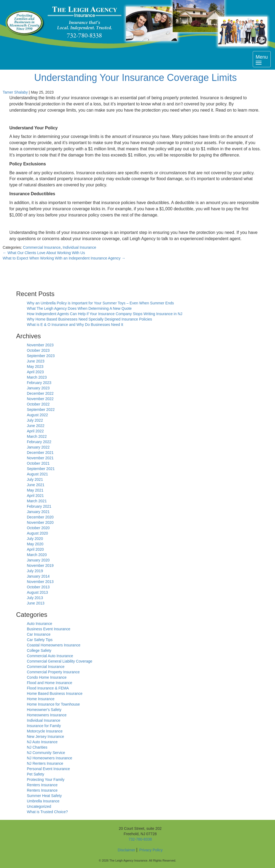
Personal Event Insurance (48, 769)
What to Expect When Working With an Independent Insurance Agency (64, 258)
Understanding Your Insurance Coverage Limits (135, 78)
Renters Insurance (42, 785)
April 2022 (35, 431)
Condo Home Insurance (47, 677)
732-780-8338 (140, 839)
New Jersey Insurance (46, 737)
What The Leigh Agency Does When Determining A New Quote (79, 308)
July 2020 (35, 539)
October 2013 (38, 587)
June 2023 (36, 361)
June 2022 (36, 426)
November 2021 (40, 458)
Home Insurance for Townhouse (53, 704)
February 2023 (39, 383)
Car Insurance (39, 634)
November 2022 (40, 399)
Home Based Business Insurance (55, 693)
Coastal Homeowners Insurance (54, 645)
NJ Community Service (46, 753)
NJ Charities (37, 747)
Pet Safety (36, 774)
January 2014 (38, 576)
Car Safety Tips (40, 640)
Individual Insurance (79, 247)
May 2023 (35, 367)
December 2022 (40, 393)
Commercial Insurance (42, 247)
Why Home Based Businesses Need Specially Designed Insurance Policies (89, 319)
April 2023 (35, 372)
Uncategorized (39, 806)
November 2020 (40, 522)
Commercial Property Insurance (53, 672)
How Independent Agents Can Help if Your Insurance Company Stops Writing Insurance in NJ (105, 314)
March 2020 (37, 555)
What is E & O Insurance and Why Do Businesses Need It (75, 325)
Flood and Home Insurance (50, 683)
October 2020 (38, 528)
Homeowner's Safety (44, 710)
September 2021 (41, 469)
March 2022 (37, 436)
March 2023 (37, 377)
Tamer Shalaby (15, 92)
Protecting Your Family (46, 780)
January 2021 (38, 512)
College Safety (39, 650)
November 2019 (40, 565)
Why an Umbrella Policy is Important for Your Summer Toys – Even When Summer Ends (100, 303)
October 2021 (38, 463)
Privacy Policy (151, 850)
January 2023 (38, 388)
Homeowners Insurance (47, 715)
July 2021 (35, 479)
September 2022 (41, 410)
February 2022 (39, 442)
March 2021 (37, 501)
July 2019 (35, 571)
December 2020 (40, 517)
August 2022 (37, 415)
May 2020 (35, 544)
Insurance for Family (44, 726)
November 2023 (40, 345)
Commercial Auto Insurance (50, 656)
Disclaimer (126, 850)
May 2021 (35, 490)
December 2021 (40, 453)
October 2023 (38, 350)
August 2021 (37, 474)
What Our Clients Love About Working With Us (44, 253)
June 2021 (36, 485)
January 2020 (38, 560)
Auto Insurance (39, 624)
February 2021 (39, 506)
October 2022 (38, 404)
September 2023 (41, 356)
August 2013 (37, 592)
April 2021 (35, 496)
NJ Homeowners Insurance (50, 758)
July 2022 (35, 420)
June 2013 (36, 603)
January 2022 (38, 447)
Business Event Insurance (49, 629)
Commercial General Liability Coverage (60, 661)
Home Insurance (41, 699)
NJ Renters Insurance (45, 763)
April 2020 (35, 549)
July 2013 (35, 598)
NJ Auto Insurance (42, 742)
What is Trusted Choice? (47, 812)
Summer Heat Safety (44, 796)
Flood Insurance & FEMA (48, 688)
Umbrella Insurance (43, 801)
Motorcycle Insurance (45, 731)
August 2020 (37, 533)
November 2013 (40, 582)
